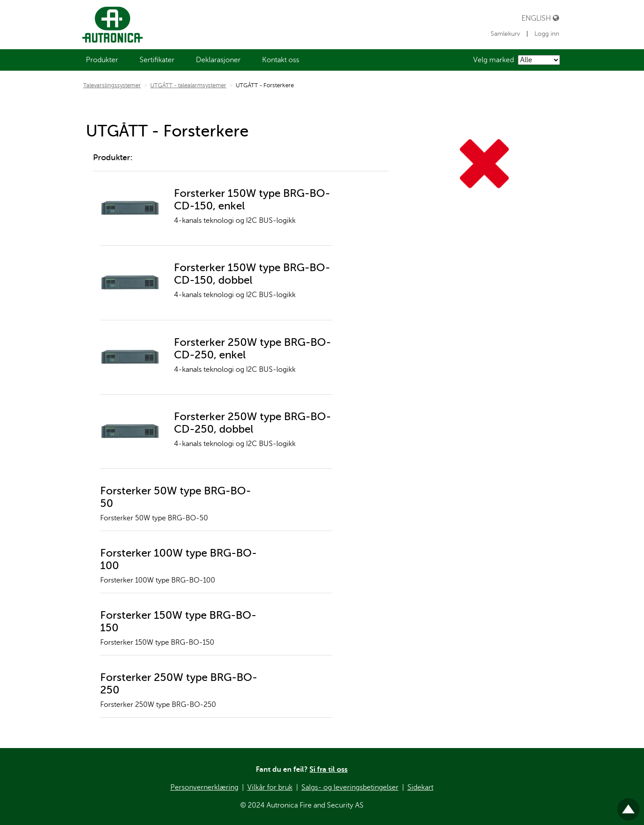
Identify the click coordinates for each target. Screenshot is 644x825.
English (540, 18)
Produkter (102, 60)
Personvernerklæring (204, 787)
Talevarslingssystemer (112, 85)
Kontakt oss (281, 60)
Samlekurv (506, 34)
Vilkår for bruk (270, 787)
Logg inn (547, 34)
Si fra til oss (328, 770)
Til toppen (628, 806)
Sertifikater (157, 60)
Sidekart (420, 787)
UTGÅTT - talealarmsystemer (188, 85)
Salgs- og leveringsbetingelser (350, 787)
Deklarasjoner (218, 60)
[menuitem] (102, 60)
